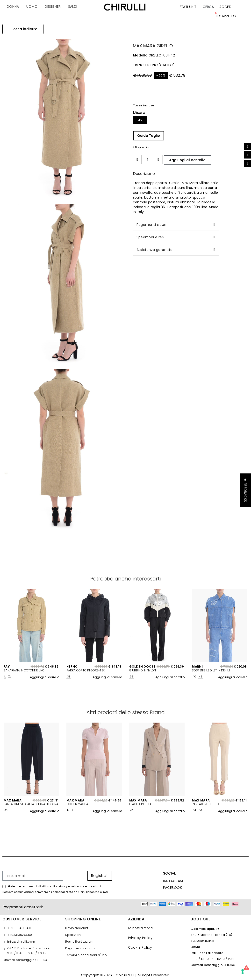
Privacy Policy (140, 938)
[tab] (176, 225)
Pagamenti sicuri (151, 225)
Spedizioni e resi (151, 237)
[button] (208, 7)
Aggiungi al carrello (45, 677)
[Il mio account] (226, 7)
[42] (140, 120)
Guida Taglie (149, 136)
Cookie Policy (140, 947)
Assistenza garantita (155, 250)
